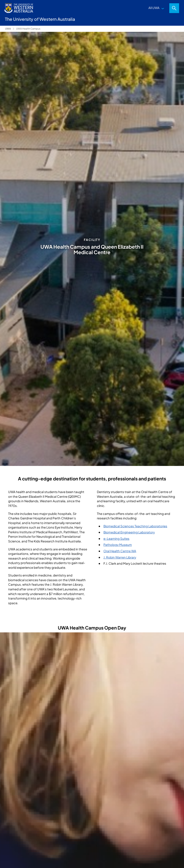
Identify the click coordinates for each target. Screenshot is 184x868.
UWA (8, 29)
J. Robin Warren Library (120, 557)
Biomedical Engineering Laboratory (129, 532)
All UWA (154, 8)
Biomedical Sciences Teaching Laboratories (135, 526)
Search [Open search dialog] (174, 8)
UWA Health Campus (28, 29)
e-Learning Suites (116, 538)
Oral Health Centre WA (120, 551)
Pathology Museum (118, 545)
